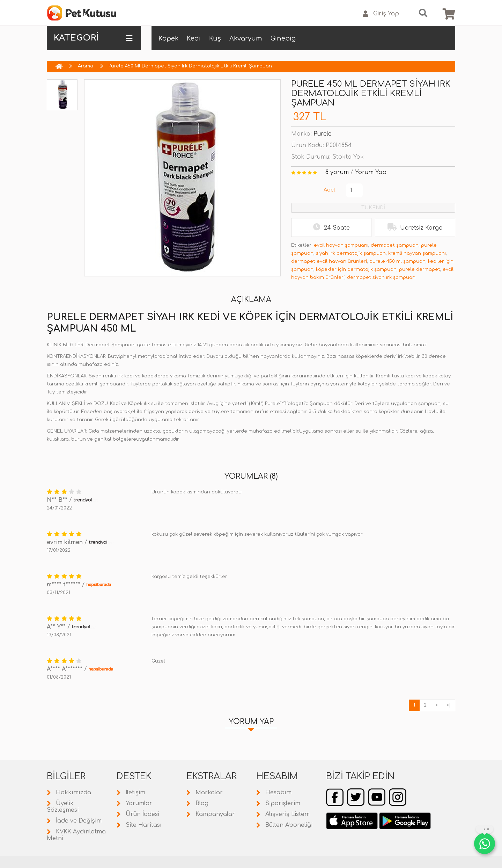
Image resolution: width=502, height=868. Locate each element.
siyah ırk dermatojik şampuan (351, 253)
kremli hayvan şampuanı (417, 253)
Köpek (168, 38)
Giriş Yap (381, 14)
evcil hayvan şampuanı (341, 245)
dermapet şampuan (395, 245)
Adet (330, 190)
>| (449, 705)
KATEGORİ (93, 38)
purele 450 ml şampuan (397, 261)
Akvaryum (246, 38)
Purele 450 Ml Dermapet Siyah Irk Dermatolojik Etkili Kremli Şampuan (190, 66)
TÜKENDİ (373, 208)
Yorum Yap (371, 172)
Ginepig (283, 38)
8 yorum (337, 172)
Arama (86, 66)
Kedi (194, 38)
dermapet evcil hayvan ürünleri (329, 261)
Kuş (215, 38)
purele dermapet (420, 269)
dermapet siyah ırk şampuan (381, 277)
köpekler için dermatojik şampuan (356, 269)
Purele (323, 134)
